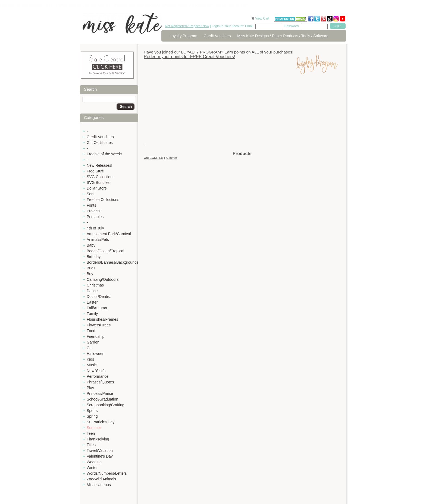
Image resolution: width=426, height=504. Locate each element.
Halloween (95, 354)
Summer (94, 428)
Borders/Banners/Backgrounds (113, 262)
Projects (94, 211)
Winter (92, 468)
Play (90, 388)
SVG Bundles (98, 182)
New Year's (96, 371)
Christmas (95, 285)
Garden (93, 342)
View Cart (263, 18)
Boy (90, 274)
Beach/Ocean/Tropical (105, 251)
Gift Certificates (100, 143)
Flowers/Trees (99, 325)
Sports (92, 411)
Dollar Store (97, 188)
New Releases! (99, 165)
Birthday (94, 257)
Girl (90, 348)
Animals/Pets (98, 240)
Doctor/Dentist (99, 297)
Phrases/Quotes (100, 382)
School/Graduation (102, 399)
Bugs (91, 268)
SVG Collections (101, 177)
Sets (90, 194)
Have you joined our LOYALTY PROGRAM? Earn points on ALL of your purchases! (219, 52)
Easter (92, 302)
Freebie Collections (103, 200)
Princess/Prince (100, 393)
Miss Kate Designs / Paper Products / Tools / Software (283, 36)
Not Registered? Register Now (187, 26)
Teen (91, 433)
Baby (91, 245)
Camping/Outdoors (103, 279)
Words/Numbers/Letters (107, 473)
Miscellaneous (99, 485)
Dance (92, 291)
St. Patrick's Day (101, 422)
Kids (90, 359)
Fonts (91, 205)
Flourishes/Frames (102, 319)
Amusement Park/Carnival (109, 234)
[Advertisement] (242, 113)
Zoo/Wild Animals (101, 479)
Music (92, 365)
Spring (92, 416)
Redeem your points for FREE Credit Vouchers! (189, 57)
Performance (98, 376)
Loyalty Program (183, 36)
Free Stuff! (95, 171)
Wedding (94, 462)
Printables (95, 217)
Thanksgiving (98, 439)
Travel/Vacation (100, 451)
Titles (91, 445)
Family (92, 314)
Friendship (95, 336)
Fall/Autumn (97, 308)
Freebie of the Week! (104, 154)
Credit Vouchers (217, 36)
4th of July (95, 228)
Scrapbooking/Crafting (106, 405)
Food (91, 331)
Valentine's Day (100, 456)
